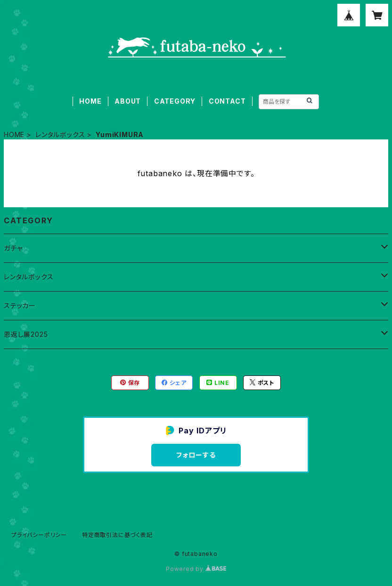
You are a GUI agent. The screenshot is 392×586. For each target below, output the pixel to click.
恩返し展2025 (26, 334)
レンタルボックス (60, 134)
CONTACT (227, 101)
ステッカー (20, 305)
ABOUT (128, 101)
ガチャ (13, 248)
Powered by (196, 569)
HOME (90, 101)
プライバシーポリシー (39, 535)
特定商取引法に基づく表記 (117, 535)
